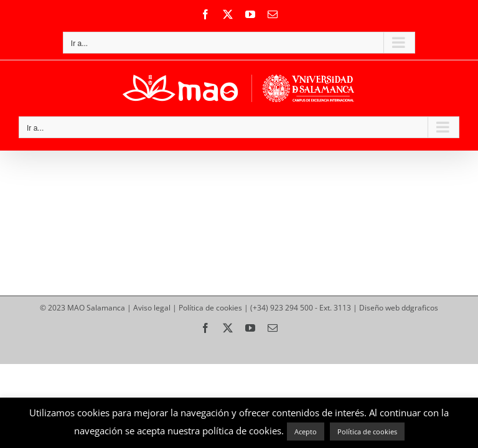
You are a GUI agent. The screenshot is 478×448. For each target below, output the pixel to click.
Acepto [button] (306, 432)
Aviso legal (152, 308)
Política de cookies (210, 308)
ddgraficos (420, 308)
